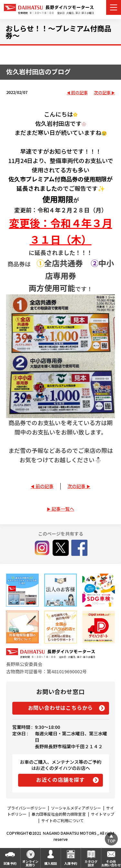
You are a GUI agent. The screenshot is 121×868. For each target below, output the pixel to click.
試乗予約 (10, 863)
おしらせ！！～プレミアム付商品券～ (58, 32)
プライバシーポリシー (26, 808)
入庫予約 (71, 863)
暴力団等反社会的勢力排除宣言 (59, 814)
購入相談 (51, 863)
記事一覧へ (63, 509)
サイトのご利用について (63, 820)
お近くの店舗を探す (60, 780)
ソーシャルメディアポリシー (76, 808)
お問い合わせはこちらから (61, 708)
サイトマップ (103, 814)
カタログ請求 (91, 863)
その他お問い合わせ (111, 863)
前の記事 (79, 93)
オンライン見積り (30, 863)
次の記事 (102, 93)
